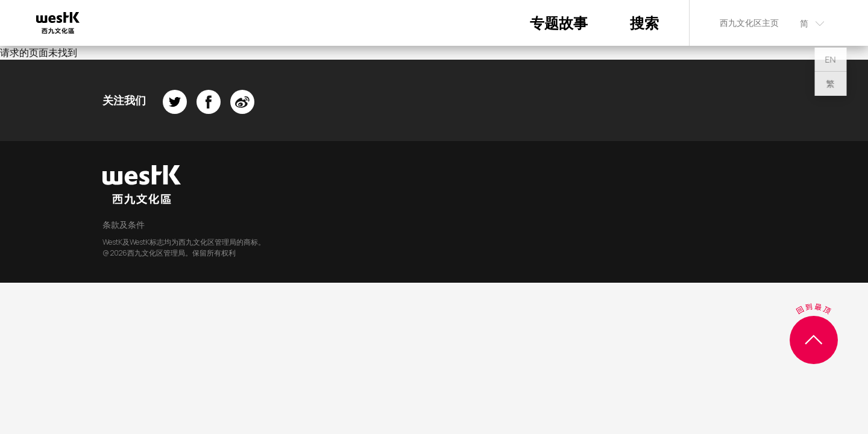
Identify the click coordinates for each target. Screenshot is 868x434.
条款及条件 (124, 225)
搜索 (644, 23)
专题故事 (559, 23)
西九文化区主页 (749, 23)
